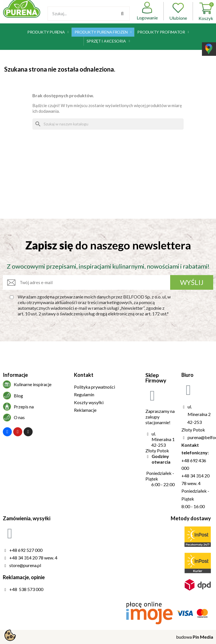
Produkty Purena (48, 32)
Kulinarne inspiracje (33, 384)
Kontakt (84, 375)
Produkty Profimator (163, 32)
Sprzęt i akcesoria (108, 41)
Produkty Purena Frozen (103, 32)
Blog (18, 396)
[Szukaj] (108, 124)
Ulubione (178, 11)
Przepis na (24, 407)
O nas (19, 417)
